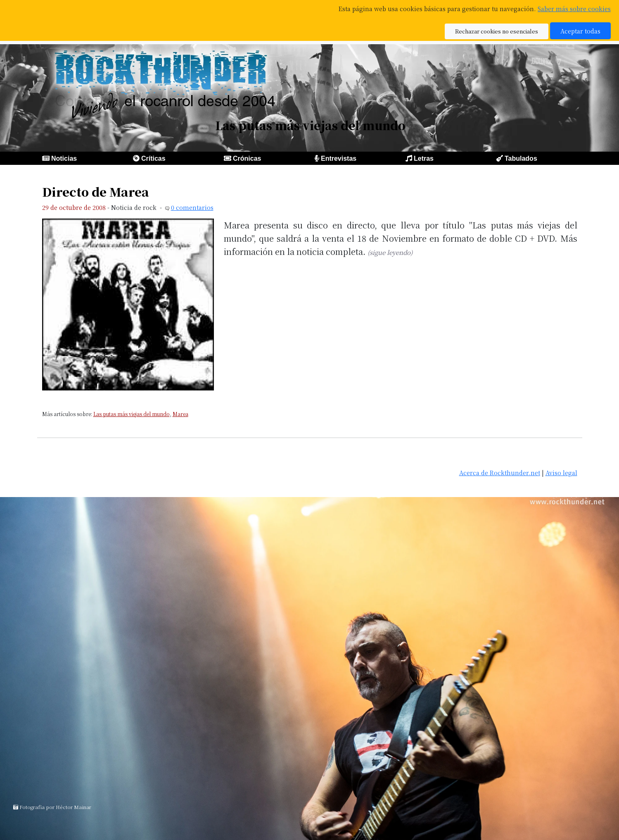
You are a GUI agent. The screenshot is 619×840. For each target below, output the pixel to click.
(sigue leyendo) (390, 252)
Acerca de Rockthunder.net (500, 472)
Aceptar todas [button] (580, 31)
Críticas (153, 158)
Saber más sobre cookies (574, 8)
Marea (180, 414)
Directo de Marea (96, 192)
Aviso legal (561, 472)
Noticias (64, 158)
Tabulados (521, 158)
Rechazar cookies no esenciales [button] (497, 31)
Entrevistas (339, 158)
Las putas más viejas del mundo (132, 414)
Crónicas (247, 158)
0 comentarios (192, 207)
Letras (424, 158)
